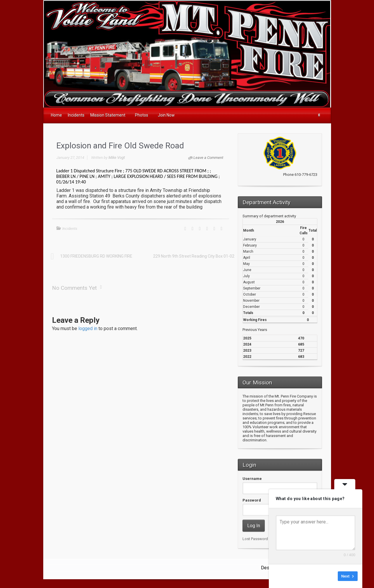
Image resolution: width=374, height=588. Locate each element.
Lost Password (255, 539)
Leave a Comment (208, 158)
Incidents (70, 229)
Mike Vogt (117, 158)
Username (252, 479)
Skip (329, 576)
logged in (88, 328)
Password (252, 500)
